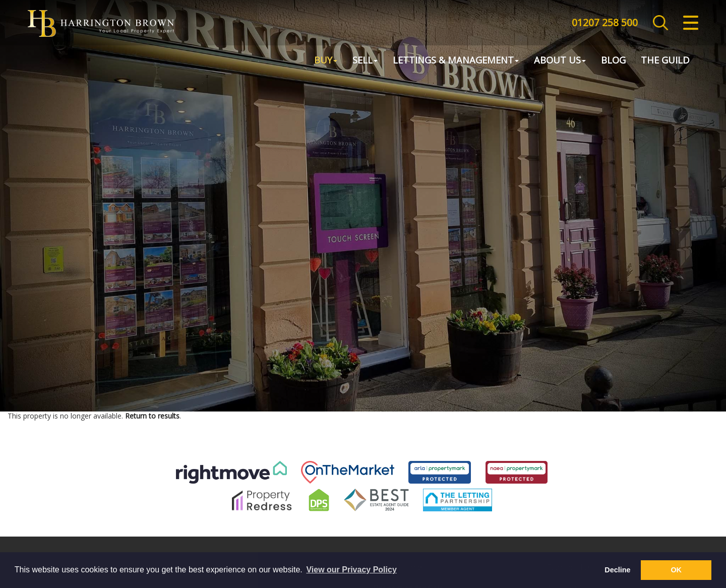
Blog (613, 61)
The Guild (665, 61)
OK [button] (676, 570)
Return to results (152, 416)
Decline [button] (617, 570)
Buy (326, 61)
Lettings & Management (456, 61)
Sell (365, 61)
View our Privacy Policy (351, 570)
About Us (560, 61)
